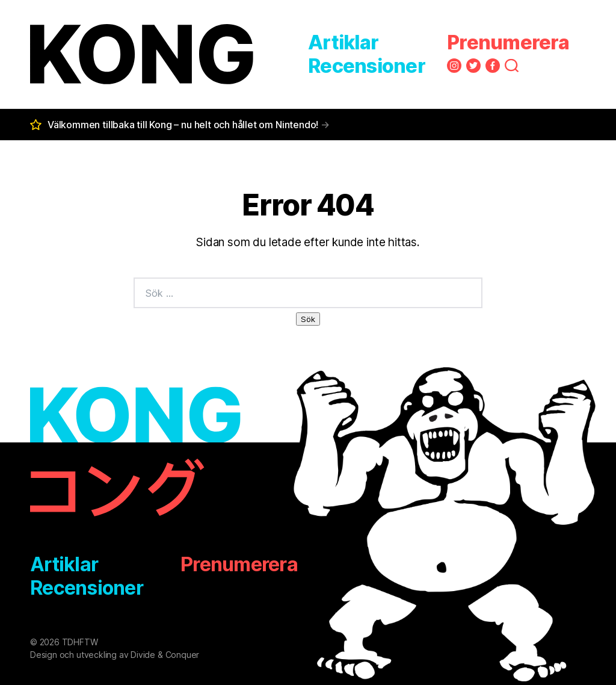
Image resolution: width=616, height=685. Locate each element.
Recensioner (367, 66)
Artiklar (343, 42)
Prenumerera (508, 42)
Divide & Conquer (165, 655)
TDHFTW (80, 642)
